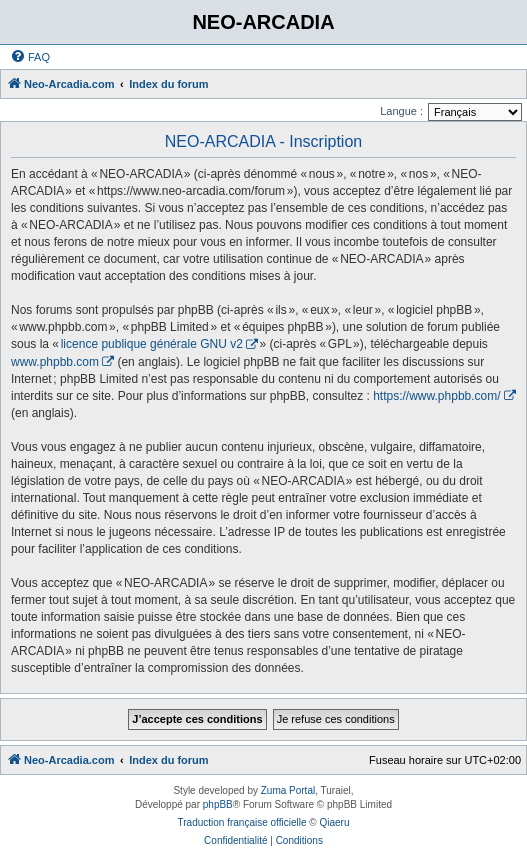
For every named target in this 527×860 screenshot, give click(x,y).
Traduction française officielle (242, 822)
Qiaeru (334, 822)
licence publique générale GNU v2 (152, 344)
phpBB (218, 804)
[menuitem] (30, 57)
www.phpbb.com (55, 362)
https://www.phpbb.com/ (436, 396)
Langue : (401, 111)
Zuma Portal (288, 790)
